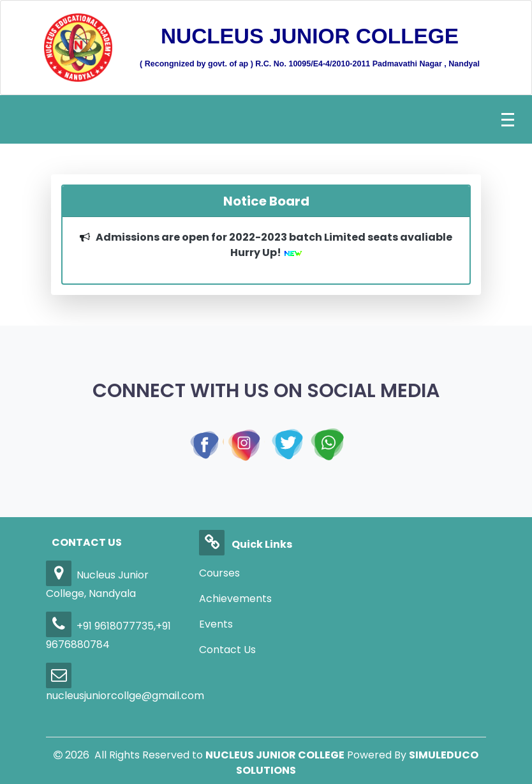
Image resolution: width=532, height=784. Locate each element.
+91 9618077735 (100, 626)
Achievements (235, 599)
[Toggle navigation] (508, 120)
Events (216, 624)
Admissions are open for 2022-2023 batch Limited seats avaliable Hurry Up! (274, 245)
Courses (219, 573)
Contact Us (227, 650)
